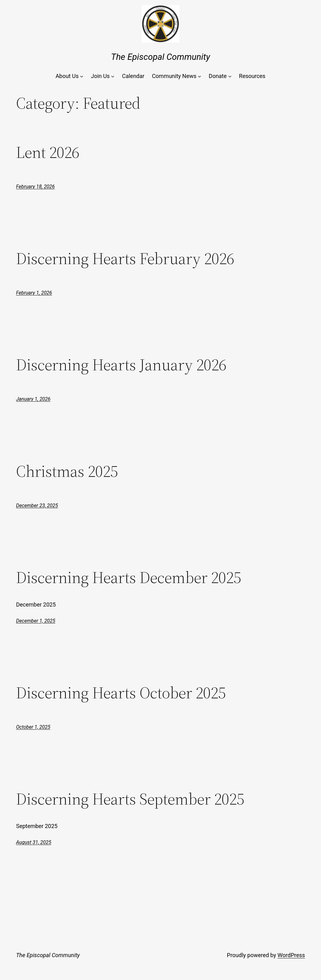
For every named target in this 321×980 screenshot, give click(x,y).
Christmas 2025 (67, 471)
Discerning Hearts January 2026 (121, 365)
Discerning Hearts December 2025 (129, 577)
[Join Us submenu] (113, 76)
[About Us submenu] (82, 76)
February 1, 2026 (34, 293)
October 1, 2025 (33, 727)
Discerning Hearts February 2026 (125, 258)
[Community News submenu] (200, 76)
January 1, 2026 (33, 399)
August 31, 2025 (34, 842)
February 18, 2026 (35, 187)
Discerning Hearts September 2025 (130, 799)
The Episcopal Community (160, 57)
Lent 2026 (48, 152)
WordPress (291, 955)
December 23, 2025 (37, 506)
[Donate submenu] (230, 76)
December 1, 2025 (36, 621)
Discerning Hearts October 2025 (121, 693)
